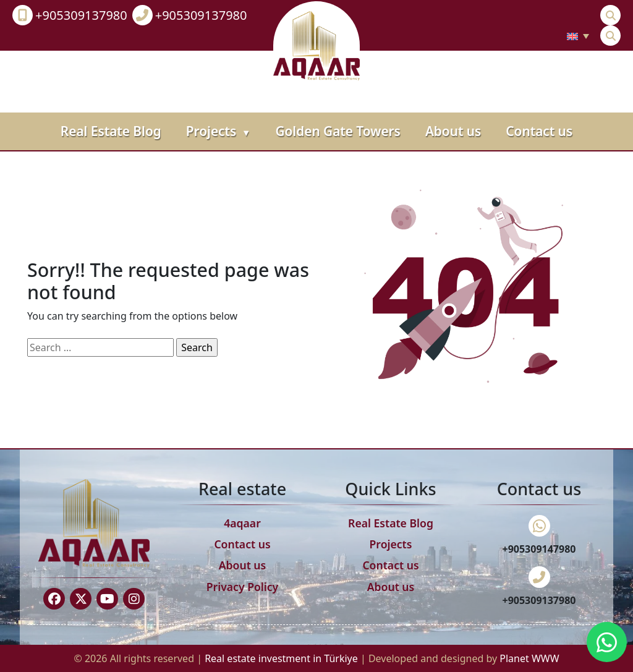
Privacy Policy (243, 587)
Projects (219, 131)
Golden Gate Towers (338, 131)
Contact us (539, 131)
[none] (578, 36)
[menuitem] (578, 36)
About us (453, 131)
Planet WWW (529, 658)
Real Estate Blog (111, 131)
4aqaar (242, 523)
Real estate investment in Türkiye (283, 658)
